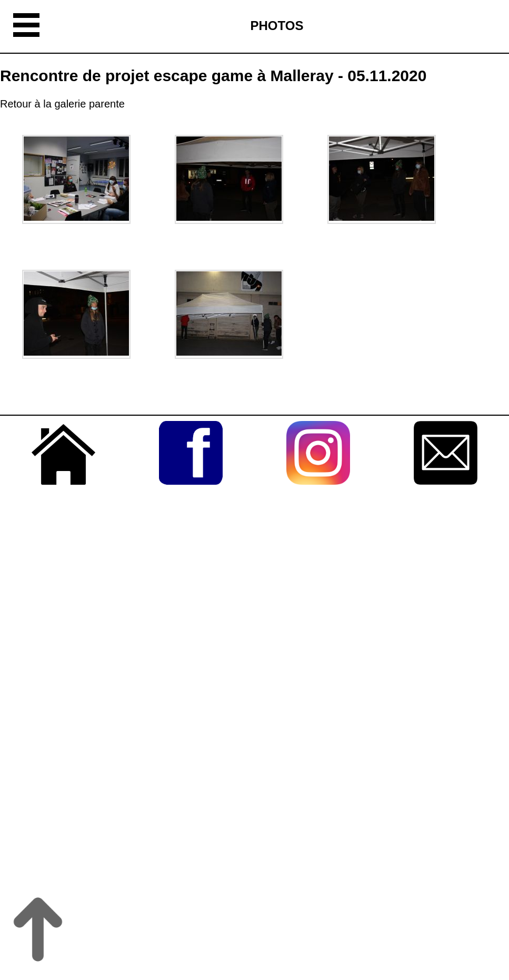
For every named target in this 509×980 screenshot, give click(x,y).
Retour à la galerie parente (62, 104)
